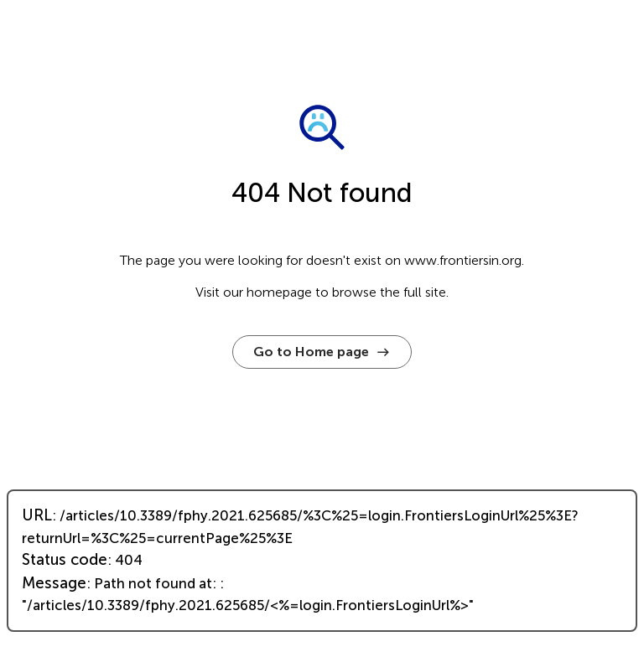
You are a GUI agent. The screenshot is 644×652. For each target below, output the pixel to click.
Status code (65, 560)
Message (54, 583)
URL (37, 515)
